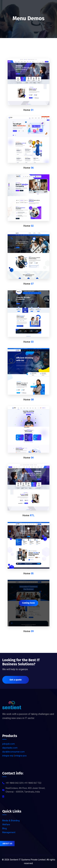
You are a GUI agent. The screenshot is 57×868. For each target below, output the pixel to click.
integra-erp (8, 756)
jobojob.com (9, 744)
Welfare (6, 824)
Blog (4, 828)
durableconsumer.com (13, 752)
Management (9, 832)
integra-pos (21, 756)
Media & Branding (11, 821)
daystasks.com (10, 748)
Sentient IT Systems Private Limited (28, 860)
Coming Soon (28, 603)
